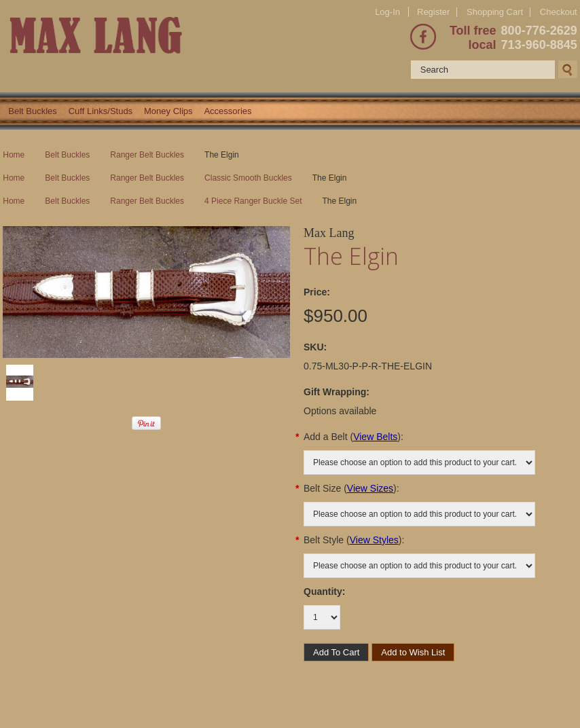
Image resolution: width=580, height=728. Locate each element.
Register (433, 12)
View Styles (374, 540)
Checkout (559, 12)
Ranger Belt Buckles (147, 155)
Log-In (387, 12)
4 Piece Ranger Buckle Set (253, 201)
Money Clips (168, 111)
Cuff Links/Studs (101, 111)
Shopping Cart (495, 12)
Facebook (423, 37)
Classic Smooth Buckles (248, 178)
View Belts (375, 437)
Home (14, 155)
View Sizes (370, 488)
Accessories (228, 111)
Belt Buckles (33, 111)
